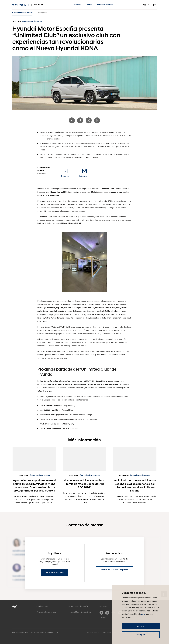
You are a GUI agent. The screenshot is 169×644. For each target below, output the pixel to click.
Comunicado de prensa (22, 13)
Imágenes (43, 13)
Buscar (149, 5)
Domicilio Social (92, 633)
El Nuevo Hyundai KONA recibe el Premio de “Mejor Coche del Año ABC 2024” (84, 484)
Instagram (107, 613)
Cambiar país (154, 5)
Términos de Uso (109, 633)
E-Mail (72, 120)
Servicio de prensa (105, 5)
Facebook (80, 120)
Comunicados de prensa (46, 612)
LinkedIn (97, 120)
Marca (89, 5)
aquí (143, 614)
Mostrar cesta (145, 5)
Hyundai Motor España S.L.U (80, 612)
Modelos (78, 5)
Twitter (89, 120)
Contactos (42, 174)
